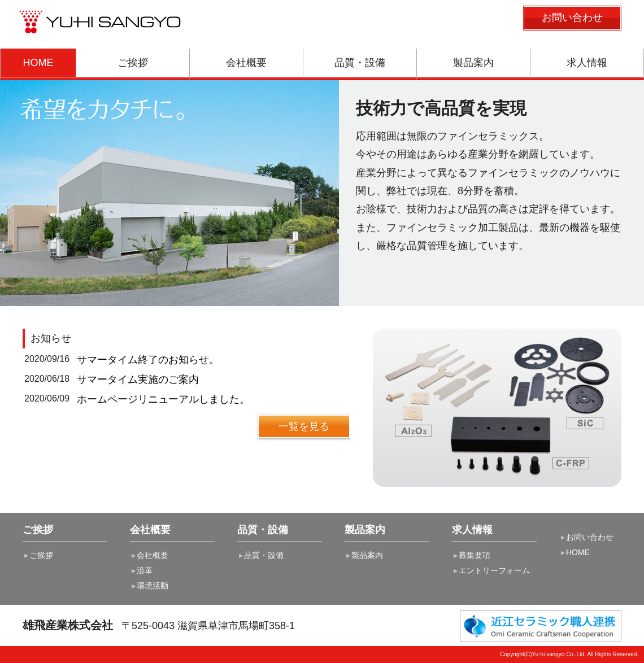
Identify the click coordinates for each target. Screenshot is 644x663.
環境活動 (149, 586)
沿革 (141, 570)
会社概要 (149, 555)
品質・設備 (260, 555)
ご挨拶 (38, 555)
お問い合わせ (586, 537)
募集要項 (471, 555)
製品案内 (364, 555)
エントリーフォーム (491, 570)
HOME (575, 552)
